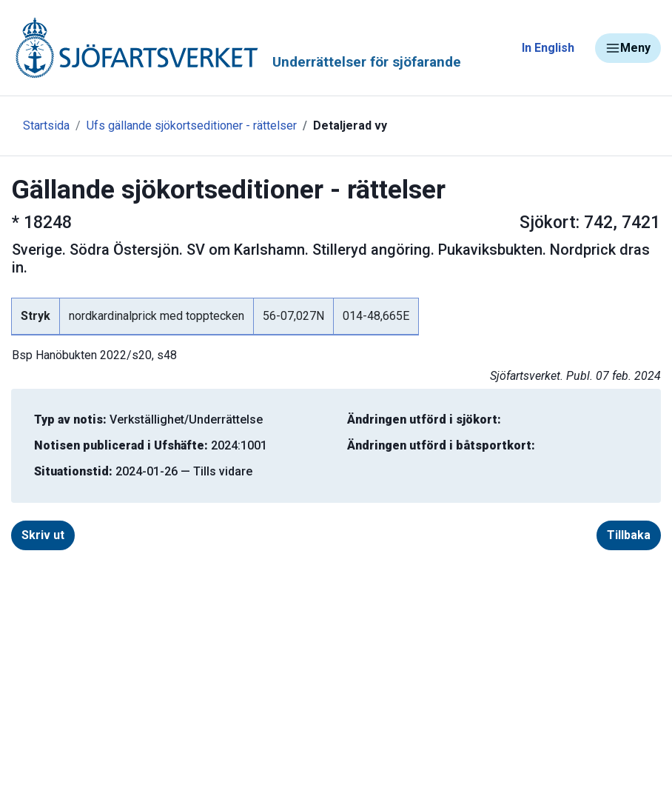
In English (548, 48)
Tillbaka (629, 535)
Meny (628, 48)
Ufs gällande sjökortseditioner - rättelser (192, 126)
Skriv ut (43, 535)
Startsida (46, 126)
